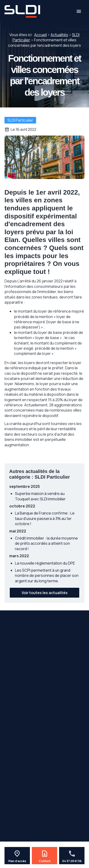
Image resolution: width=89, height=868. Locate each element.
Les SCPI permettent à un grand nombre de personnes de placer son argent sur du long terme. (47, 576)
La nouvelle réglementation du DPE (45, 563)
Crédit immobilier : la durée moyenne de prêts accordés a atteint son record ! (46, 543)
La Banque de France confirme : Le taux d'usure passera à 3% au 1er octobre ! (45, 518)
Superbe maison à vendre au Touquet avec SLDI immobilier (40, 496)
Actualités (59, 35)
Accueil (40, 35)
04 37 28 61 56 (72, 861)
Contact (45, 861)
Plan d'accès (17, 861)
